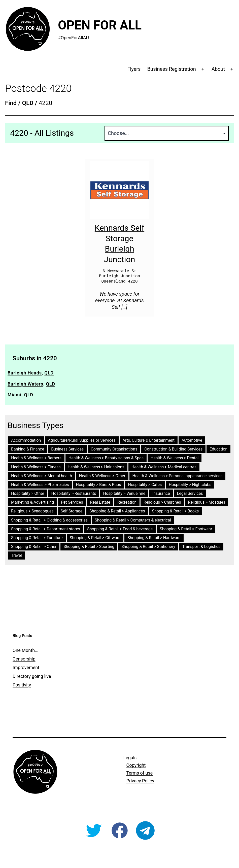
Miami (14, 395)
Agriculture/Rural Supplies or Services (82, 440)
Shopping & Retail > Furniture (37, 538)
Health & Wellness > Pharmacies (40, 485)
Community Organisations (114, 449)
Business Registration (172, 69)
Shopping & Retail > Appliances (117, 511)
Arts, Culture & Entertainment (149, 440)
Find (11, 103)
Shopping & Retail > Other (34, 547)
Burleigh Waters (25, 384)
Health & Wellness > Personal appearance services (178, 476)
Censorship (24, 659)
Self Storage (72, 511)
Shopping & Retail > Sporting (89, 547)
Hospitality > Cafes (145, 485)
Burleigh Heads (25, 373)
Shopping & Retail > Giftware (95, 538)
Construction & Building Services (173, 449)
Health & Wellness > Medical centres (164, 467)
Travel (16, 555)
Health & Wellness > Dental (175, 458)
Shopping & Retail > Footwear (186, 529)
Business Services (67, 449)
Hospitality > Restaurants (74, 493)
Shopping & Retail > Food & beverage (120, 529)
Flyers (134, 69)
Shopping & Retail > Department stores (46, 529)
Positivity (22, 685)
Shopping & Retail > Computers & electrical (133, 520)
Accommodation (26, 440)
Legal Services (190, 493)
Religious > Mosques (207, 502)
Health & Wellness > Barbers (36, 458)
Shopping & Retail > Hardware (154, 538)
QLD (49, 373)
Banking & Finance (28, 449)
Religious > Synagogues (32, 511)
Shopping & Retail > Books (175, 511)
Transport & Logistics (201, 547)
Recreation (127, 502)
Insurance (161, 493)
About (218, 69)
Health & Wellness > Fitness (36, 467)
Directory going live (32, 676)
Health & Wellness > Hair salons (96, 467)
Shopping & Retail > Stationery (148, 547)
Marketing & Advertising (32, 502)
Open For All (100, 25)
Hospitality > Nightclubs (190, 485)
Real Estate (100, 502)
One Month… (25, 650)
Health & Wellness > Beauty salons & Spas (106, 458)
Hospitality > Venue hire (124, 493)
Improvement (26, 667)
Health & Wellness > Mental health (42, 476)
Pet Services (72, 502)
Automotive (192, 440)
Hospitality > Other (28, 493)
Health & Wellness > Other (102, 476)
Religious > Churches (162, 502)
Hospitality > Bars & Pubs (99, 485)
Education (218, 449)
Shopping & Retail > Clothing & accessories (49, 520)
